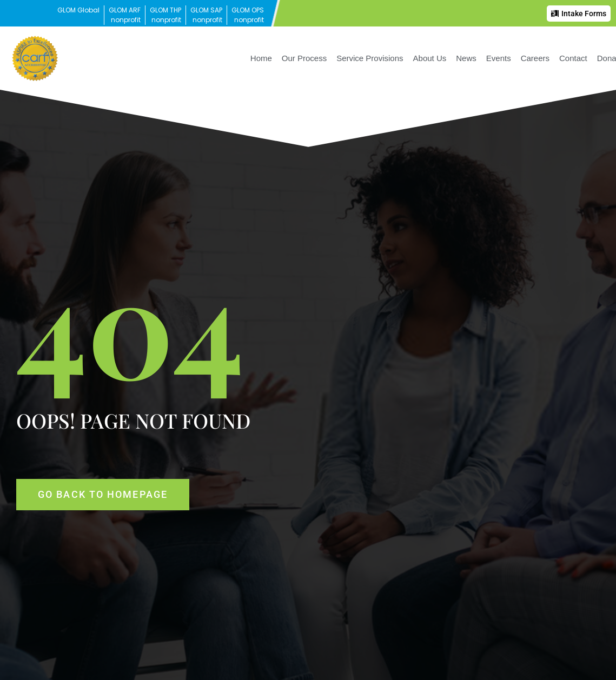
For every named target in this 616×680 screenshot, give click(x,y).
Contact (573, 58)
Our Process (304, 58)
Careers (535, 58)
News (466, 58)
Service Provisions (370, 58)
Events (499, 58)
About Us (430, 58)
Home (261, 58)
